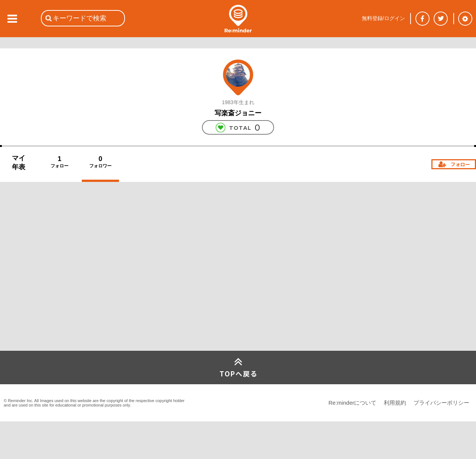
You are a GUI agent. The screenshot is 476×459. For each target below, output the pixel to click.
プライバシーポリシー (441, 403)
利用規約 (395, 403)
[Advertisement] (56, 295)
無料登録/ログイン (383, 18)
